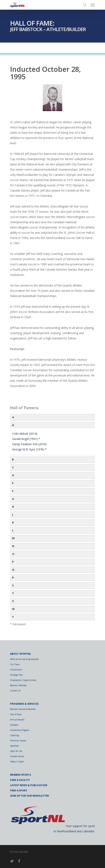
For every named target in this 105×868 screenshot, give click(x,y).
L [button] (13, 530)
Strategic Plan (17, 675)
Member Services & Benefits (23, 709)
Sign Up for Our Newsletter (29, 796)
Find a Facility (20, 780)
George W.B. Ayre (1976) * (29, 449)
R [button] (13, 578)
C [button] (13, 467)
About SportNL (21, 654)
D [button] (13, 475)
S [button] (13, 585)
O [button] (13, 554)
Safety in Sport (17, 762)
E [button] (13, 483)
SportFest (14, 746)
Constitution (16, 670)
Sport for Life (16, 751)
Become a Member (18, 685)
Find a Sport (19, 790)
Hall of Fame (16, 714)
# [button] (13, 417)
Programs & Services (24, 704)
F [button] (13, 491)
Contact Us (15, 691)
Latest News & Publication (29, 785)
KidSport (14, 725)
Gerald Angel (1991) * (26, 439)
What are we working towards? (24, 659)
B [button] (13, 460)
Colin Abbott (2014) (25, 434)
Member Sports (20, 775)
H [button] (13, 507)
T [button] (13, 593)
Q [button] (13, 570)
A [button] (13, 425)
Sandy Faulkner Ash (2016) (29, 444)
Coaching (14, 735)
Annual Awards (17, 720)
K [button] (13, 523)
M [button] (13, 538)
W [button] (13, 609)
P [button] (13, 562)
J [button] (13, 515)
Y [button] (13, 617)
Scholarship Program (20, 730)
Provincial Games (18, 741)
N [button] (13, 546)
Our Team (15, 664)
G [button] (13, 499)
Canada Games (17, 756)
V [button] (13, 601)
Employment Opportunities (23, 680)
